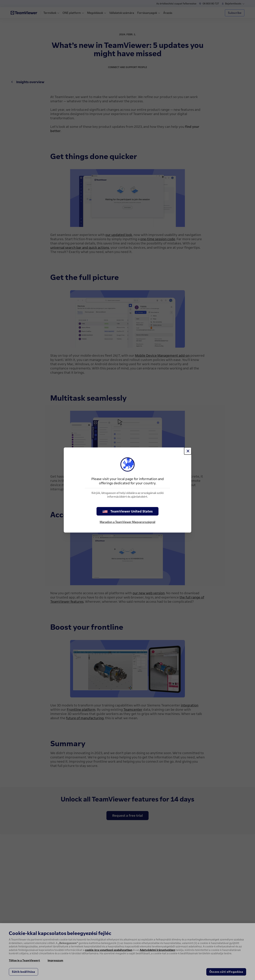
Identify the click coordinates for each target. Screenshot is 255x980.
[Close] (188, 451)
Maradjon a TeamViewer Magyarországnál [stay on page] (127, 522)
